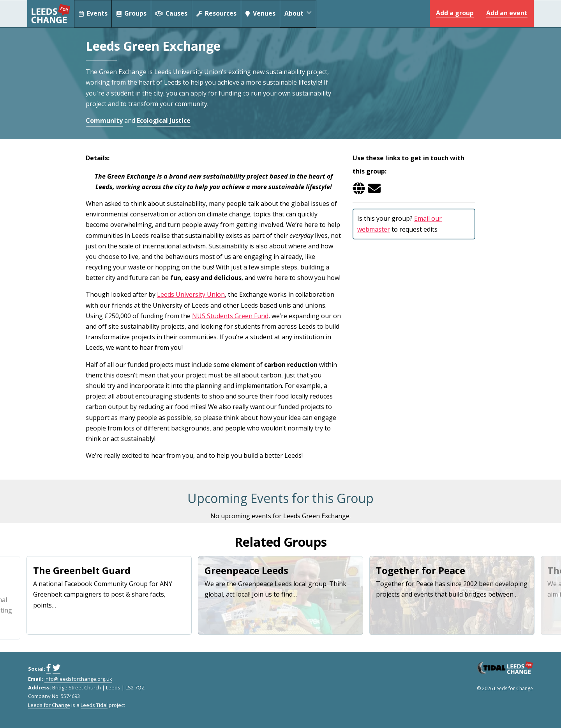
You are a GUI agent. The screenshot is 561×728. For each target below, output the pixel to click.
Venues (265, 14)
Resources (220, 14)
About (305, 14)
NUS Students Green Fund (230, 316)
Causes (174, 14)
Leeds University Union (191, 294)
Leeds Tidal (94, 705)
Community (104, 120)
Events (93, 14)
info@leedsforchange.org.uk (78, 679)
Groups (133, 14)
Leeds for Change (51, 14)
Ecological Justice (164, 120)
